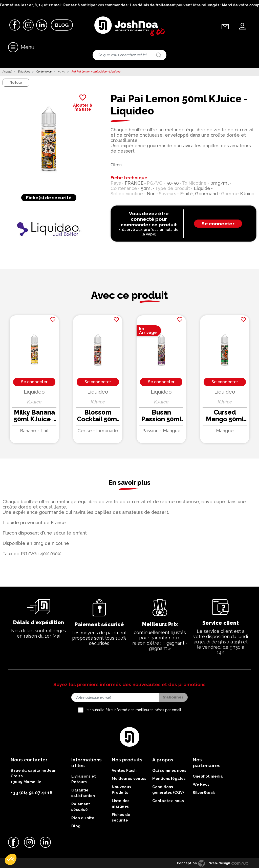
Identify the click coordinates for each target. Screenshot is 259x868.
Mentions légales (169, 779)
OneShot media (208, 776)
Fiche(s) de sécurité (49, 198)
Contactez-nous (168, 801)
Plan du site (83, 818)
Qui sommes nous (169, 770)
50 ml (62, 72)
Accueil (7, 72)
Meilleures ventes (129, 779)
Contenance (44, 72)
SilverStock (204, 793)
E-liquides (24, 72)
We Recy (201, 784)
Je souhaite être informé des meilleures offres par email (133, 710)
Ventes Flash (124, 770)
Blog (62, 25)
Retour (16, 83)
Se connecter (218, 224)
